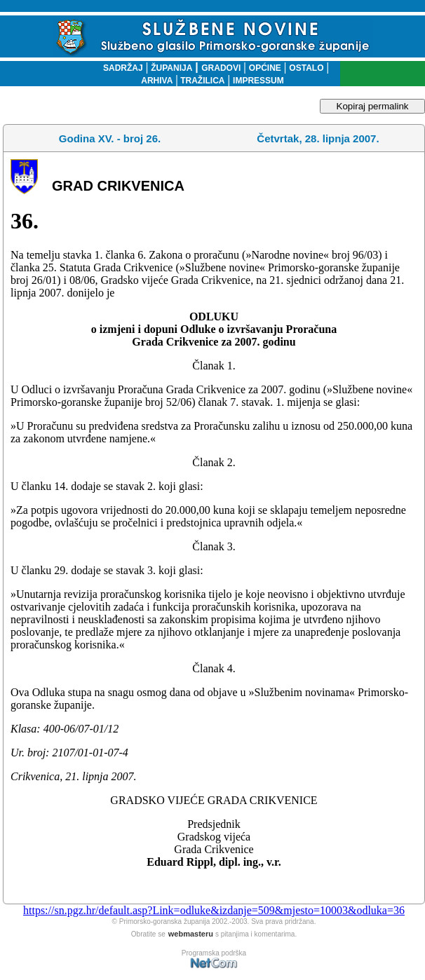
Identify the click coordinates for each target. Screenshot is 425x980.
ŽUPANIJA (171, 68)
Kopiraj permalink (373, 106)
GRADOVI (221, 68)
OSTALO (306, 68)
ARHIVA (157, 81)
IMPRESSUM (258, 81)
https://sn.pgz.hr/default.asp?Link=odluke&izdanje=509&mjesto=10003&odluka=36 (214, 910)
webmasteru (191, 934)
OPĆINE (265, 68)
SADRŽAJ (120, 68)
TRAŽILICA (202, 81)
